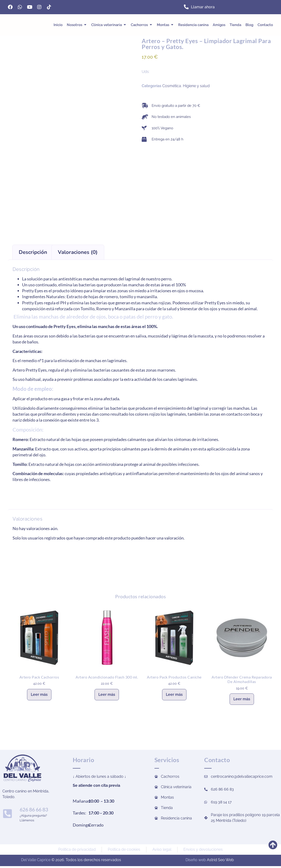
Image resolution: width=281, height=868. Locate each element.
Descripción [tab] (33, 252)
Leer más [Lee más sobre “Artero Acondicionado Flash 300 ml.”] (107, 695)
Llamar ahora (203, 7)
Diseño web (196, 860)
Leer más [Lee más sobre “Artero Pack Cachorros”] (39, 695)
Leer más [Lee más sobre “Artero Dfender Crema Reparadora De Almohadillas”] (242, 699)
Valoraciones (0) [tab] (78, 252)
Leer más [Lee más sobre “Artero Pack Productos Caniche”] (174, 695)
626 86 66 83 (33, 809)
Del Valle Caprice (36, 860)
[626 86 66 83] (7, 814)
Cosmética (172, 86)
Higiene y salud (196, 86)
